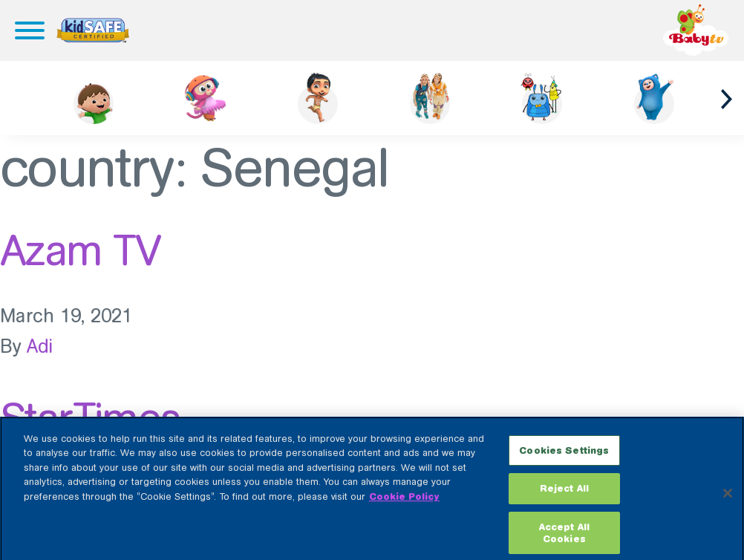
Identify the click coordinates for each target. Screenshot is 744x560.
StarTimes (90, 418)
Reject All (564, 494)
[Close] (728, 498)
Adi (40, 346)
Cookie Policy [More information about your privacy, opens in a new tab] (404, 502)
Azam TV (80, 250)
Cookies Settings (564, 456)
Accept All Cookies (564, 539)
